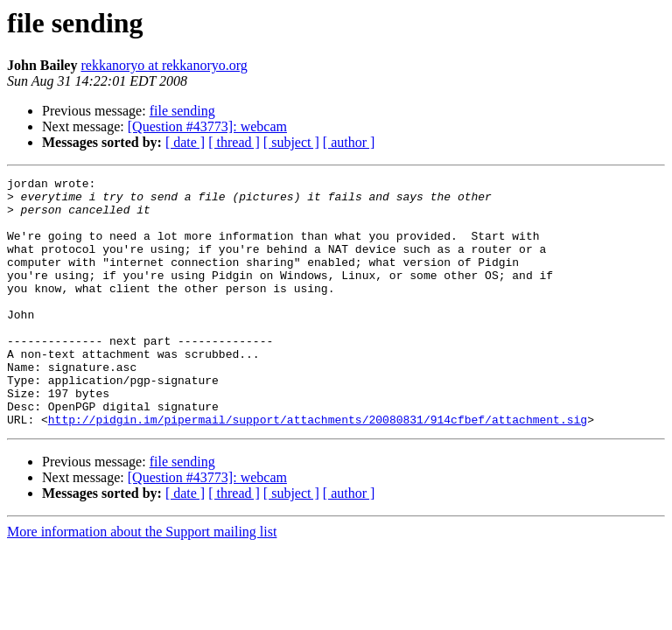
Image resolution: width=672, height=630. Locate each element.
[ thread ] (234, 142)
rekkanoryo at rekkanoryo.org (164, 65)
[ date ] (185, 142)
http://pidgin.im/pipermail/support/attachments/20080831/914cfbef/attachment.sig (318, 469)
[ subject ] (291, 142)
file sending (182, 111)
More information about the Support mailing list (142, 581)
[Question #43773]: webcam (207, 126)
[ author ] (349, 142)
